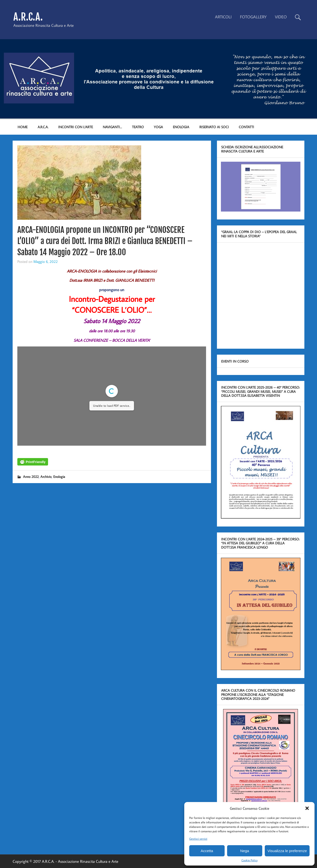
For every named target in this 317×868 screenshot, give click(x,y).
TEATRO (138, 127)
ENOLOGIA (181, 127)
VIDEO (281, 17)
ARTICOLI (223, 17)
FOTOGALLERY (253, 17)
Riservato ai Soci (214, 127)
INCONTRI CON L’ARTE (76, 127)
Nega (245, 851)
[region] (158, 79)
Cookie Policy (250, 860)
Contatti (246, 127)
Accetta (207, 851)
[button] (307, 808)
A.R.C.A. (28, 17)
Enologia (59, 477)
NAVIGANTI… (112, 127)
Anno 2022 (31, 477)
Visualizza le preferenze (287, 851)
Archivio (46, 477)
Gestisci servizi (198, 839)
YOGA (158, 127)
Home (23, 127)
